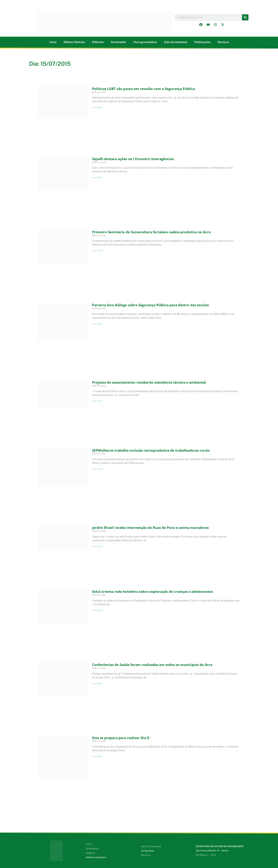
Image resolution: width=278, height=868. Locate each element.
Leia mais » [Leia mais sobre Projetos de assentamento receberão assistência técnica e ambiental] (98, 401)
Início (53, 42)
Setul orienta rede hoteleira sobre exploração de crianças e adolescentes (152, 592)
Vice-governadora (145, 42)
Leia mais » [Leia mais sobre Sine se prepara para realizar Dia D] (98, 756)
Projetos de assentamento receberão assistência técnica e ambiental (149, 382)
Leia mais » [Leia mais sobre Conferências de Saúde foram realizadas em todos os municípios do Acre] (98, 683)
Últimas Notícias (74, 42)
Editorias (98, 42)
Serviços (223, 42)
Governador (119, 42)
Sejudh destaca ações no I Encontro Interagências (133, 159)
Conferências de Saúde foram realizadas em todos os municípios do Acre (152, 665)
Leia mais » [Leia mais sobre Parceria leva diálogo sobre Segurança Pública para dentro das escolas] (98, 324)
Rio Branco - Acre (206, 855)
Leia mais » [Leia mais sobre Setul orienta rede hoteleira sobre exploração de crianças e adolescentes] (98, 610)
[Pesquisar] (245, 17)
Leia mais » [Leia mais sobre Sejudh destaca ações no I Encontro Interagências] (98, 177)
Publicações (202, 42)
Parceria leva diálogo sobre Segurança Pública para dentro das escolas (150, 305)
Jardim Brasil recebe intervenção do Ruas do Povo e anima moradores (150, 528)
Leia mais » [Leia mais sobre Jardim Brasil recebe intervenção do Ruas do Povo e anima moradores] (98, 546)
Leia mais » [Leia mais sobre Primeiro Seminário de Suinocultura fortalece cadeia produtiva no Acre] (98, 251)
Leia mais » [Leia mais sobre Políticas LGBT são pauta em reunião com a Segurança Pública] (98, 107)
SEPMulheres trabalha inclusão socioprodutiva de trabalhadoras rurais (151, 450)
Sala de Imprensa (176, 42)
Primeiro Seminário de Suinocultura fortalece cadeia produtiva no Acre (151, 232)
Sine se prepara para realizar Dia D (121, 738)
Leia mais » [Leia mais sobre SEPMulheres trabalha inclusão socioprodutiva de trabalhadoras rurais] (98, 469)
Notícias (90, 853)
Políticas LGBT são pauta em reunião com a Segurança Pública (144, 89)
